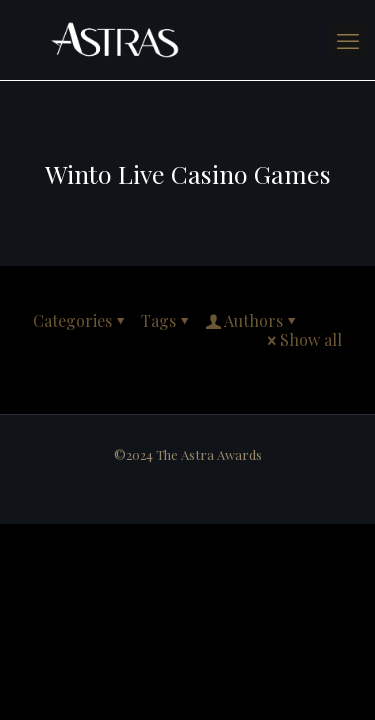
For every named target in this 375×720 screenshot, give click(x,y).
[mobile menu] (348, 40)
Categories (80, 320)
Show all (303, 339)
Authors (252, 320)
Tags (166, 320)
